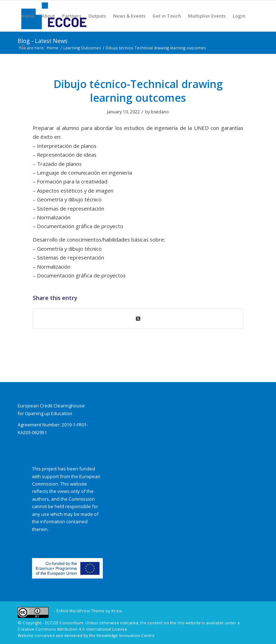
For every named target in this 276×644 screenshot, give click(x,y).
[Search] (23, 47)
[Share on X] (138, 319)
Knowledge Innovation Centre (126, 635)
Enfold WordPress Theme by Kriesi (89, 611)
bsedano (160, 112)
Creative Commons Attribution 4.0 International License (72, 629)
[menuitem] (28, 16)
